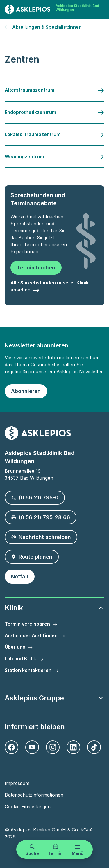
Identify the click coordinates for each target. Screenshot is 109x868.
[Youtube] (32, 747)
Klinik (54, 608)
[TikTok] (94, 747)
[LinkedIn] (73, 747)
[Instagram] (53, 747)
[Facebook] (11, 747)
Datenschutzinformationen (34, 795)
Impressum (17, 783)
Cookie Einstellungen (28, 807)
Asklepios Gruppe (54, 698)
